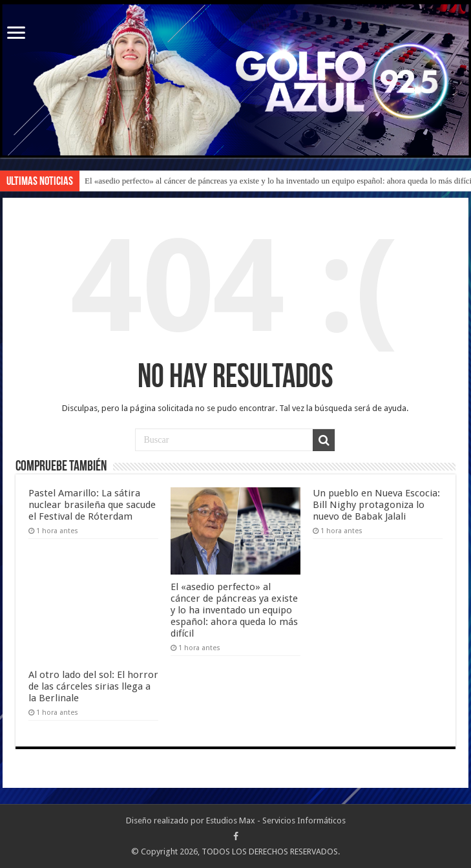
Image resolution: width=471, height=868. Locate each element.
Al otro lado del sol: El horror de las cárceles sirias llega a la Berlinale (93, 686)
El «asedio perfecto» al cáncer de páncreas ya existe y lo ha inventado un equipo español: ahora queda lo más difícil (234, 610)
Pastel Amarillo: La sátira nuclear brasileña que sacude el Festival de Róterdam (92, 505)
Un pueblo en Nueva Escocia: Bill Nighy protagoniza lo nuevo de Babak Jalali (376, 505)
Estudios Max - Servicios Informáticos (276, 820)
